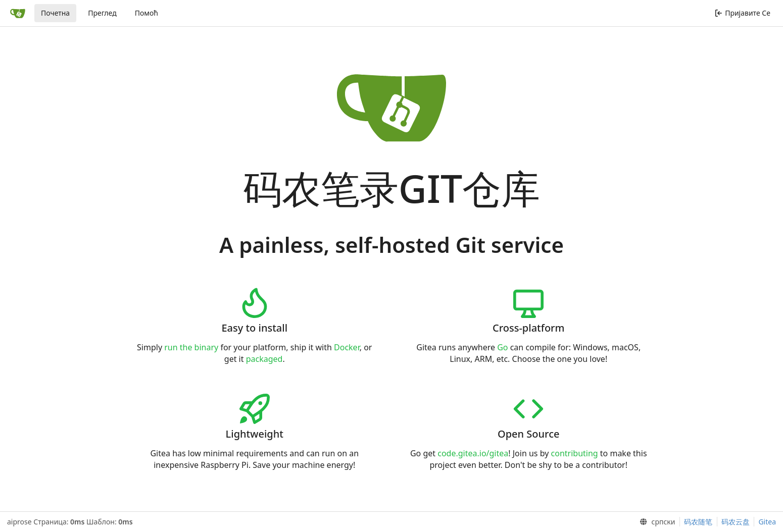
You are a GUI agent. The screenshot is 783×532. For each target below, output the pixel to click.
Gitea (767, 522)
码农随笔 (698, 522)
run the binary (191, 347)
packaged (264, 359)
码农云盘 (736, 522)
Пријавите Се (742, 13)
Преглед (102, 13)
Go (502, 347)
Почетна (55, 13)
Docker (347, 347)
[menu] (655, 522)
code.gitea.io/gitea (473, 453)
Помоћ (146, 13)
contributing (575, 453)
